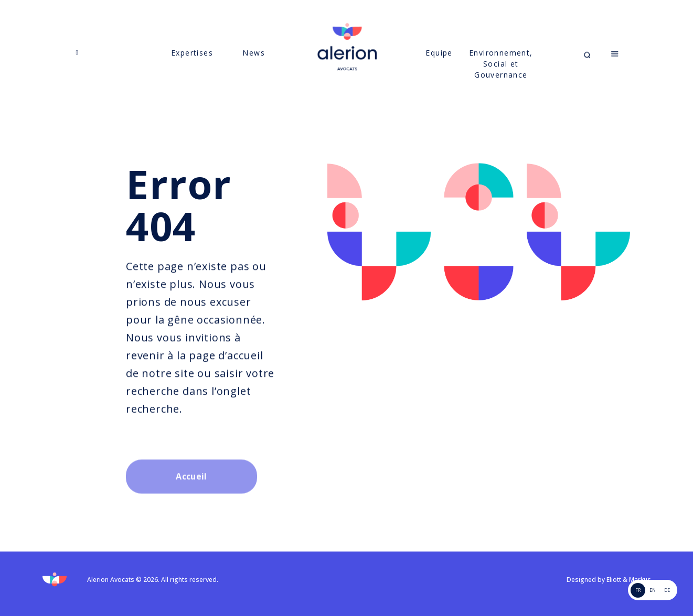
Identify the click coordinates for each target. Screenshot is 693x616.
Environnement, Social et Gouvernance (501, 75)
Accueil (191, 503)
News (254, 64)
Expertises (192, 64)
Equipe (439, 64)
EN (653, 590)
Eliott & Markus (629, 580)
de (667, 590)
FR (638, 590)
